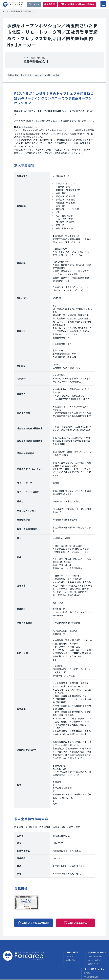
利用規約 (88, 974)
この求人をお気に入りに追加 (36, 923)
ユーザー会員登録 (95, 957)
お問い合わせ (71, 961)
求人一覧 (70, 957)
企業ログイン (93, 964)
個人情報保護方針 (91, 977)
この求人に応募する (77, 923)
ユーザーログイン (95, 961)
